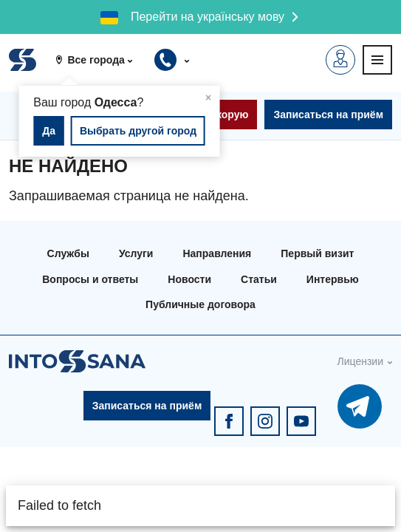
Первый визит (317, 253)
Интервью (333, 279)
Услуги (136, 253)
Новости (189, 279)
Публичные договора (200, 304)
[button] (99, 60)
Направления (217, 253)
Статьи (259, 279)
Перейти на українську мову (208, 17)
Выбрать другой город (138, 131)
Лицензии (360, 361)
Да (49, 131)
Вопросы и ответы (90, 279)
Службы (68, 253)
